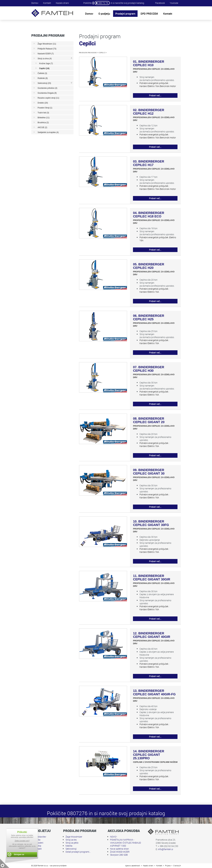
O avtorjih (177, 866)
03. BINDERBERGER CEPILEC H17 (149, 163)
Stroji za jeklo (72, 843)
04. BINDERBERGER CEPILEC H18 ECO (149, 215)
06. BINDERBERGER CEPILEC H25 (149, 317)
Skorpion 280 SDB (119, 855)
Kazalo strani (62, 3)
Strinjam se (19, 855)
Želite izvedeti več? (22, 841)
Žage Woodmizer (74, 837)
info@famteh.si (165, 849)
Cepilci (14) (44, 68)
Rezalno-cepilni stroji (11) (48, 98)
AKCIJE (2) (42, 127)
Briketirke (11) (44, 118)
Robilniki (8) (43, 78)
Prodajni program (88, 53)
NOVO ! (113, 837)
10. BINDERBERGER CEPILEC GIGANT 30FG (151, 523)
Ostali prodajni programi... (78, 852)
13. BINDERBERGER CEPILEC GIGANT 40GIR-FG (154, 692)
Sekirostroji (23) (44, 83)
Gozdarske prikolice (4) (47, 88)
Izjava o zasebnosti (133, 866)
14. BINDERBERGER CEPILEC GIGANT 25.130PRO (149, 755)
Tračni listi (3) (43, 113)
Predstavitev (40, 837)
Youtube (174, 3)
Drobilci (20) (43, 103)
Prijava (168, 866)
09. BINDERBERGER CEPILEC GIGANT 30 (149, 472)
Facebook (160, 3)
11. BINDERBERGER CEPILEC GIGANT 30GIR (152, 578)
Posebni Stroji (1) (45, 108)
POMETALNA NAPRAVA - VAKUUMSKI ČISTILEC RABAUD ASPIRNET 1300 (125, 843)
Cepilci (102, 53)
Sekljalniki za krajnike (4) (48, 132)
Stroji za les (71, 840)
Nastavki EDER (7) (46, 54)
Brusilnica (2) (43, 123)
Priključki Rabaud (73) (47, 49)
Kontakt (47, 3)
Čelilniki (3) (42, 73)
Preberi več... (155, 95)
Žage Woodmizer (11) (47, 44)
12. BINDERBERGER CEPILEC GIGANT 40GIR (152, 635)
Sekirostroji (71, 849)
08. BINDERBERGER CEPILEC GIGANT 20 (149, 420)
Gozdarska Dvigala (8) (47, 93)
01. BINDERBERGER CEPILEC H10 (149, 63)
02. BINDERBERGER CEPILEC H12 (149, 112)
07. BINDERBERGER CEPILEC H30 (149, 369)
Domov (35, 3)
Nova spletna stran (119, 849)
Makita (69, 846)
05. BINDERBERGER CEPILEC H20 (149, 266)
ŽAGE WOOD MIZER (120, 852)
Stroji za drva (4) (45, 59)
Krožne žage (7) (46, 63)
